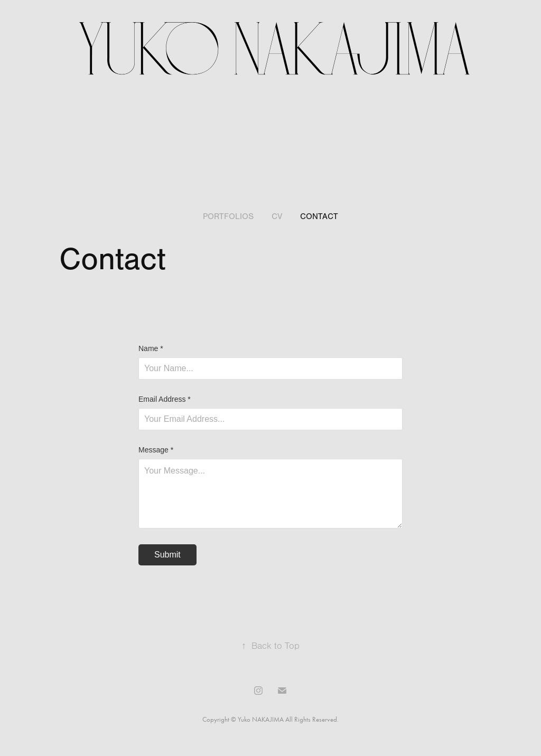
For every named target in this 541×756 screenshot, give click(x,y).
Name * (151, 348)
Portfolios (228, 216)
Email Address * (165, 399)
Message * (156, 450)
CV (277, 216)
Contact (319, 216)
